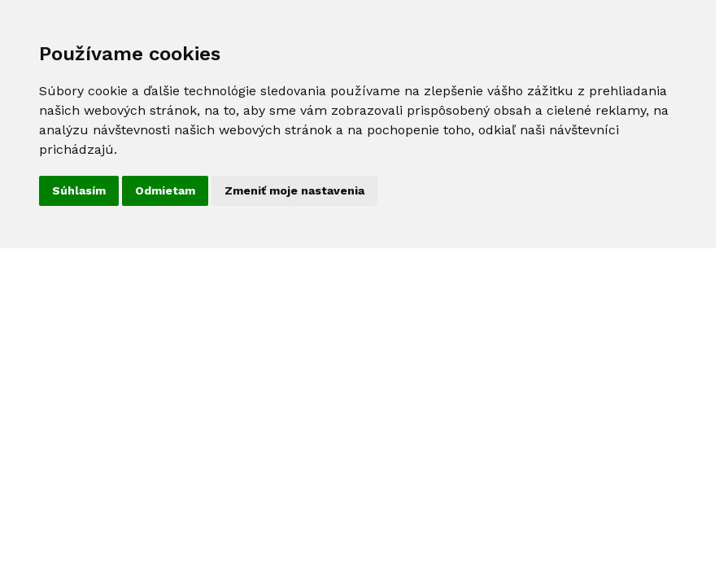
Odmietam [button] (165, 190)
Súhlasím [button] (79, 190)
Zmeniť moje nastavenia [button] (294, 190)
